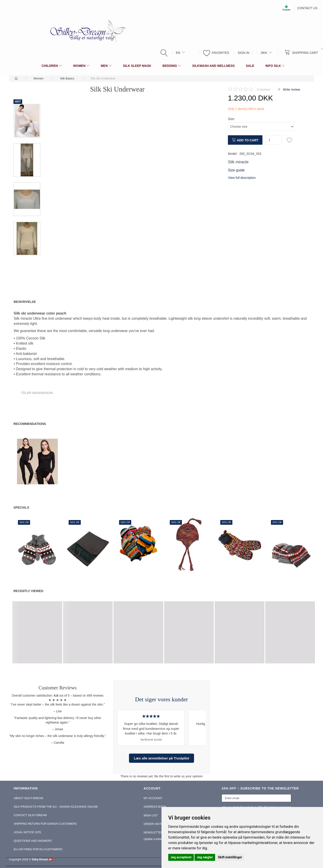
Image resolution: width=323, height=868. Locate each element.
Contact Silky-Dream (30, 815)
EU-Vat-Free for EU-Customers (38, 849)
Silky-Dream (40, 859)
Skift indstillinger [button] (230, 857)
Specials (21, 507)
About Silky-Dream (28, 798)
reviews (263, 90)
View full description (242, 178)
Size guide (236, 170)
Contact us (307, 8)
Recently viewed (28, 591)
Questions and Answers (33, 841)
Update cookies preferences (161, 839)
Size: (231, 119)
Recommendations (30, 424)
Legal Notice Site (27, 832)
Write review (291, 90)
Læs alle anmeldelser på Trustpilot (161, 758)
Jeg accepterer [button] (181, 857)
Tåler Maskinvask (37, 393)
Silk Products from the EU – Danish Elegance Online (56, 807)
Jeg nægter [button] (205, 857)
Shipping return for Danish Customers (45, 824)
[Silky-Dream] (86, 31)
